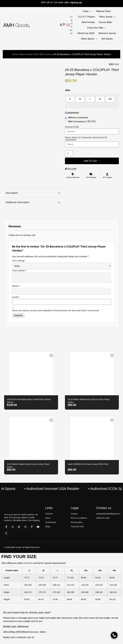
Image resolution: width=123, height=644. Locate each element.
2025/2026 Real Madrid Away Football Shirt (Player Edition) (29, 401)
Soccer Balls (105, 22)
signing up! (76, 3)
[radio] (70, 99)
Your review (19, 271)
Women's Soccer (107, 33)
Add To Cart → (92, 161)
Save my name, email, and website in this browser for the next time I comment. (56, 311)
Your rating (19, 261)
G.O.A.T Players (87, 17)
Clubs (87, 11)
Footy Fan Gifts (97, 28)
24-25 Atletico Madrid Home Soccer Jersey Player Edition (28, 466)
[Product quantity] (69, 153)
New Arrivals (88, 22)
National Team (103, 11)
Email (16, 297)
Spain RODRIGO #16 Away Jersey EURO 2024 (88, 464)
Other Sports (89, 39)
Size (68, 90)
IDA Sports (107, 39)
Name (16, 286)
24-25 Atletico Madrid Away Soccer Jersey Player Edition (89, 401)
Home (15, 54)
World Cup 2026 (86, 33)
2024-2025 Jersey (43, 54)
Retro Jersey (107, 17)
